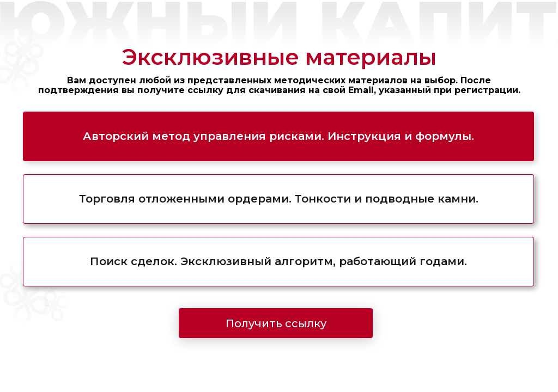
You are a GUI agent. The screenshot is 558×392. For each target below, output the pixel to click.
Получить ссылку (276, 323)
